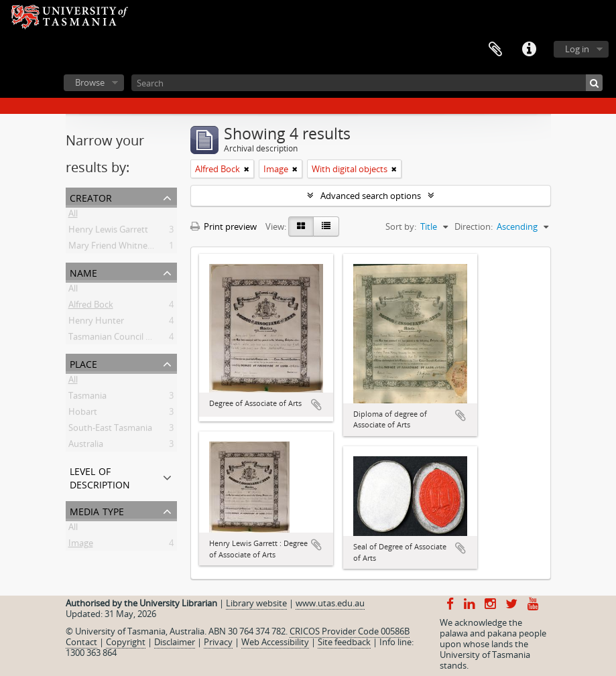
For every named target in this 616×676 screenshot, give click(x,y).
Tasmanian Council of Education (132, 339)
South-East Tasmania (110, 430)
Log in (577, 49)
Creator (91, 197)
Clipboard (495, 50)
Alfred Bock (91, 307)
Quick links (529, 50)
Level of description (100, 477)
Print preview (224, 226)
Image (81, 545)
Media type (97, 510)
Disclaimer (175, 642)
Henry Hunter (96, 323)
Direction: (474, 226)
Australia (86, 446)
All (73, 216)
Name (83, 272)
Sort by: (401, 226)
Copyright (126, 642)
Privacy (218, 642)
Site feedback (344, 642)
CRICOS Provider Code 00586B (350, 631)
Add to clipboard (316, 405)
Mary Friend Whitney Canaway (129, 248)
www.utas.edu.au (330, 603)
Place (83, 363)
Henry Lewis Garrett (108, 232)
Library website (256, 603)
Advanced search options (371, 196)
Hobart (83, 414)
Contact (81, 642)
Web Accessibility (275, 642)
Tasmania (87, 398)
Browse (90, 82)
